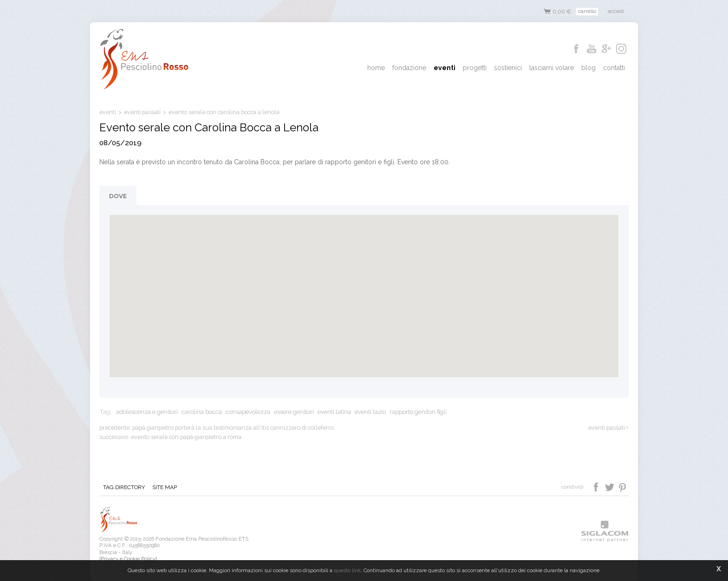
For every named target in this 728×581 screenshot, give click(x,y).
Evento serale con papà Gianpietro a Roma (186, 437)
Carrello (587, 11)
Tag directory (124, 487)
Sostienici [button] (508, 68)
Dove (118, 196)
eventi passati (142, 112)
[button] (364, 287)
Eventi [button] (445, 68)
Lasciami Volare (552, 68)
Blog (588, 68)
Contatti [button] (614, 68)
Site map (165, 487)
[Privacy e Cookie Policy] (128, 559)
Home (376, 68)
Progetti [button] (475, 68)
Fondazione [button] (409, 68)
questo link (347, 570)
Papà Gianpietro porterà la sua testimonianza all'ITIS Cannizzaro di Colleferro (233, 428)
